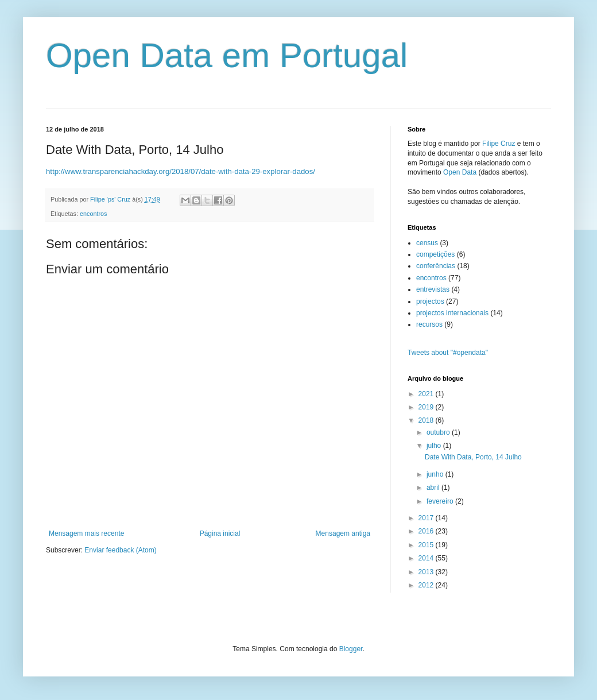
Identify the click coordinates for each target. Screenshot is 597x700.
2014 (427, 558)
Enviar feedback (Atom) (120, 550)
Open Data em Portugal (227, 55)
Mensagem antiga (343, 533)
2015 (427, 545)
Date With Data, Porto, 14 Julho (473, 457)
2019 (427, 407)
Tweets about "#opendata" (448, 353)
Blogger (351, 649)
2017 (427, 518)
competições (435, 254)
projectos (430, 301)
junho (436, 474)
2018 (427, 420)
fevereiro (441, 501)
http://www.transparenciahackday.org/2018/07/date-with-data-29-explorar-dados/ (181, 171)
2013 (427, 572)
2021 (427, 394)
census (427, 243)
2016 (427, 531)
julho (435, 446)
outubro (439, 432)
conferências (436, 266)
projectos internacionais (452, 313)
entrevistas (433, 289)
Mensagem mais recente (86, 533)
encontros (93, 214)
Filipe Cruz (499, 144)
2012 (427, 585)
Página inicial (220, 533)
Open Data (460, 172)
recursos (429, 324)
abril (434, 488)
